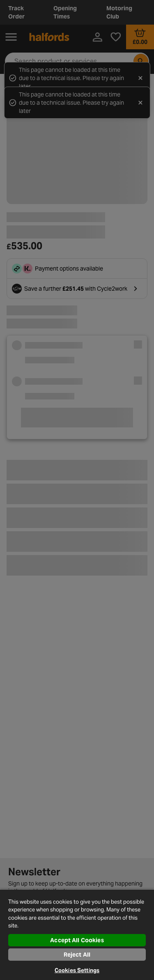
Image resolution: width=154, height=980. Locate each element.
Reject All (77, 955)
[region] (77, 934)
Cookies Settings (77, 970)
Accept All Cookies (77, 940)
